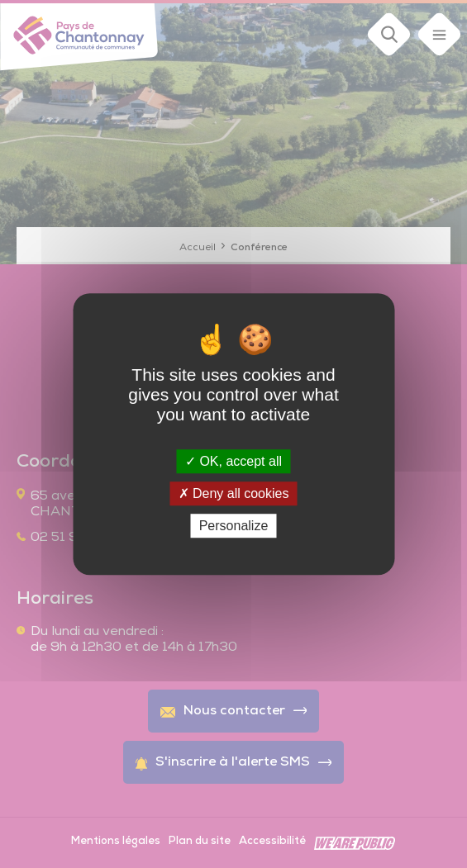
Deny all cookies (234, 493)
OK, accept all (233, 461)
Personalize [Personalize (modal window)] (234, 526)
